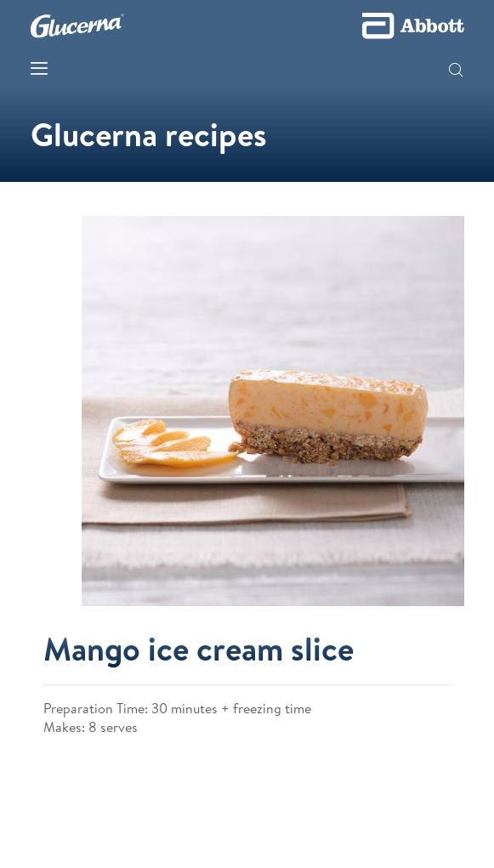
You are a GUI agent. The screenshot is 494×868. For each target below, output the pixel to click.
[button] (456, 71)
